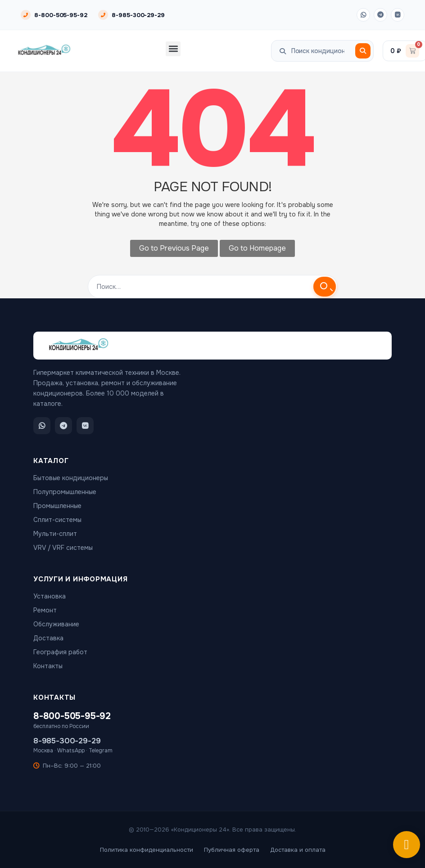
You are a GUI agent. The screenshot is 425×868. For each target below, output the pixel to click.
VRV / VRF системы (63, 548)
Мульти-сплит (55, 534)
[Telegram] (380, 15)
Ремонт (45, 610)
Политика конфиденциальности (147, 850)
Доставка (48, 638)
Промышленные (57, 506)
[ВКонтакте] (398, 15)
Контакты (48, 666)
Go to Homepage (257, 248)
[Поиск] (363, 51)
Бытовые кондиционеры (71, 478)
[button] (173, 49)
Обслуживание (56, 624)
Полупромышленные (65, 492)
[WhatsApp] (363, 15)
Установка (50, 596)
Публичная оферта (232, 850)
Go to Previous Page (174, 248)
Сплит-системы (57, 520)
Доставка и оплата (298, 850)
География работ (60, 652)
